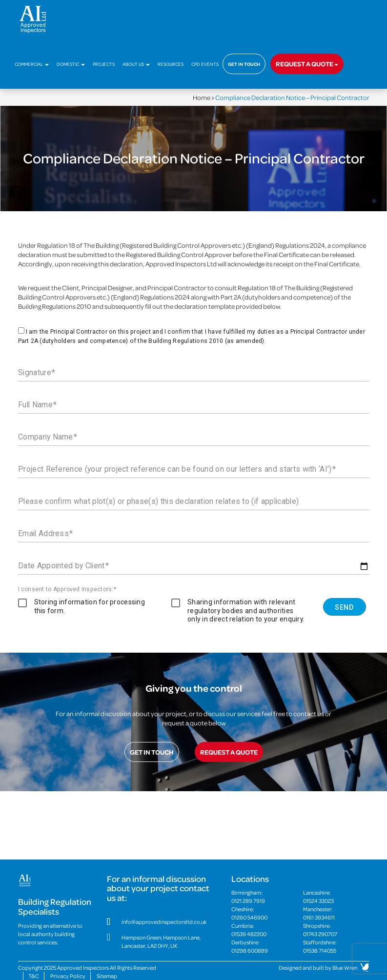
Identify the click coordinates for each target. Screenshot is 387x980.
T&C (34, 976)
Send (344, 607)
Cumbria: (264, 930)
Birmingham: (264, 897)
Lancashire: (336, 897)
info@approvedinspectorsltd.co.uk (164, 922)
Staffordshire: (336, 946)
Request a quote (307, 64)
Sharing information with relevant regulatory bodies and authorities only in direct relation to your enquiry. (246, 610)
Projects (104, 64)
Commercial (32, 64)
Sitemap (107, 976)
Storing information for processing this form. (90, 606)
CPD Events (205, 64)
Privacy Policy (68, 976)
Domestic (71, 64)
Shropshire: (336, 930)
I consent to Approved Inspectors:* (67, 589)
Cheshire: (264, 913)
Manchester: (336, 913)
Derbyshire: (264, 946)
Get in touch (244, 64)
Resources (171, 64)
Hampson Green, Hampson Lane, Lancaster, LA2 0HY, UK (161, 941)
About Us (136, 64)
